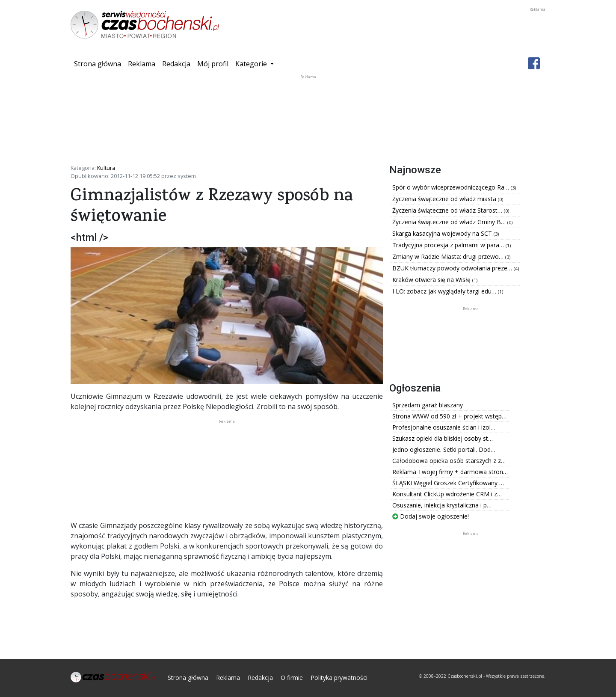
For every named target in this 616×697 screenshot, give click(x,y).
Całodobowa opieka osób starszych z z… (449, 461)
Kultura (106, 168)
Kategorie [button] (252, 64)
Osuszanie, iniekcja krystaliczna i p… (442, 505)
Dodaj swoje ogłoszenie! (431, 516)
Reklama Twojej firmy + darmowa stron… (450, 472)
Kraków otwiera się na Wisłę (432, 280)
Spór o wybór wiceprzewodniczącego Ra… (452, 187)
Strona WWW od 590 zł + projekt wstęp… (449, 416)
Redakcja (176, 64)
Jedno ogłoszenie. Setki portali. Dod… (444, 449)
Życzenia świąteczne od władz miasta (445, 199)
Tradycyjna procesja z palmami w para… (449, 245)
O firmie (292, 678)
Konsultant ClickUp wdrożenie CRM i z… (447, 494)
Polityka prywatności (339, 678)
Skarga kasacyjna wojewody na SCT (443, 233)
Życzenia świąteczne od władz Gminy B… (450, 222)
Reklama (142, 64)
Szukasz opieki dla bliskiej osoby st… (443, 438)
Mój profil (213, 64)
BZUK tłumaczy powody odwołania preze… (453, 268)
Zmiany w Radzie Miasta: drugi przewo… (449, 257)
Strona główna (99, 63)
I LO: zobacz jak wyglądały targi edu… (445, 291)
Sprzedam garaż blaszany (428, 405)
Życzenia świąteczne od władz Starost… (448, 210)
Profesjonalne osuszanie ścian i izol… (444, 427)
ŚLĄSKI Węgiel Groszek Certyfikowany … (448, 483)
